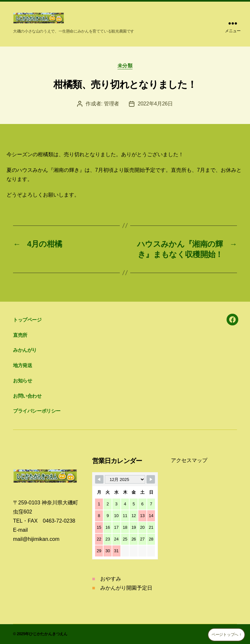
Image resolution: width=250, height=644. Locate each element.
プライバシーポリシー (37, 411)
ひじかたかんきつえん (48, 634)
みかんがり (25, 350)
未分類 (125, 66)
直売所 (20, 335)
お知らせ (22, 381)
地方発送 (22, 365)
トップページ (27, 320)
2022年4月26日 (155, 104)
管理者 (111, 104)
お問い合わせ (27, 396)
